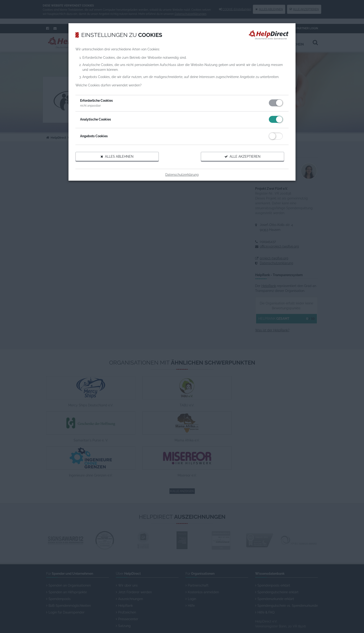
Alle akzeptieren (234, 166)
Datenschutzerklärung (182, 185)
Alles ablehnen (126, 166)
